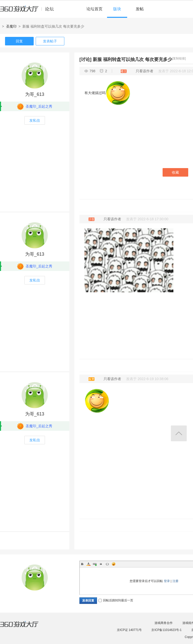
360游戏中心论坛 (29, 11)
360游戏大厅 (24, 627)
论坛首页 (94, 9)
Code (107, 564)
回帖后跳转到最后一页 (116, 600)
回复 (19, 41)
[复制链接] (179, 58)
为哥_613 (35, 94)
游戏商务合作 (164, 623)
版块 (117, 9)
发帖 (140, 9)
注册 (175, 581)
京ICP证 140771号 (129, 630)
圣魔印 (11, 26)
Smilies (114, 564)
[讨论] (85, 59)
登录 (167, 581)
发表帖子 (50, 41)
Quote (101, 564)
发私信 (35, 120)
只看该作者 (144, 71)
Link (95, 564)
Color (88, 564)
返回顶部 (179, 433)
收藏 (175, 172)
